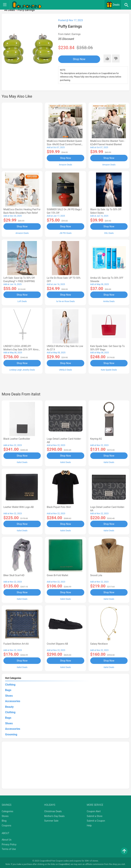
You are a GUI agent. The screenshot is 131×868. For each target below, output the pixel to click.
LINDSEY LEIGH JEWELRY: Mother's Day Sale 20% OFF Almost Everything (22, 350)
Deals (113, 5)
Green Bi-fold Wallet (57, 575)
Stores (5, 816)
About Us (7, 840)
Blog (4, 821)
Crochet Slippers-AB (57, 644)
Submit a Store (95, 816)
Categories (7, 811)
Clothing (10, 685)
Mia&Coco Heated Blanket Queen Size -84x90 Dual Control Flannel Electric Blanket (64, 144)
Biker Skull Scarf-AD (14, 575)
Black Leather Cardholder (17, 439)
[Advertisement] (22, 135)
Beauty (9, 707)
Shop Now (79, 59)
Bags (8, 690)
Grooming (11, 734)
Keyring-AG (96, 439)
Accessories (13, 701)
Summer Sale (51, 821)
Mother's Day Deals (54, 816)
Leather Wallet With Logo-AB (19, 507)
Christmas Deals (53, 811)
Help (89, 826)
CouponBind (64, 864)
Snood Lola (96, 575)
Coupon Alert (94, 811)
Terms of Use (9, 849)
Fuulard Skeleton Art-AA (16, 644)
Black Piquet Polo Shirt (59, 507)
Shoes (9, 696)
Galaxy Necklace (99, 644)
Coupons (6, 826)
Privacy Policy (9, 844)
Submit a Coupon (96, 821)
